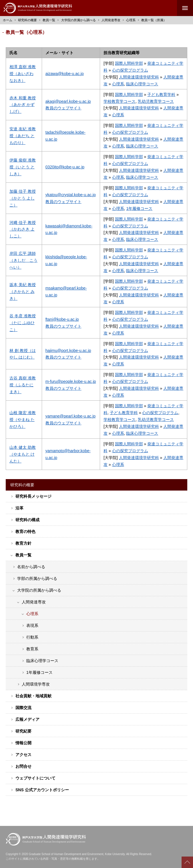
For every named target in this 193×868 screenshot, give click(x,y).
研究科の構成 (27, 520)
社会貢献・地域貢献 (33, 696)
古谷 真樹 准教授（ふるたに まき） (23, 385)
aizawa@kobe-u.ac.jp (65, 74)
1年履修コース (139, 208)
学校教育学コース (120, 101)
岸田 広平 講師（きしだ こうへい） (23, 260)
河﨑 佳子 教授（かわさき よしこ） (23, 229)
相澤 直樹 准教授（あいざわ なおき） (23, 74)
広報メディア (27, 719)
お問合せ (23, 766)
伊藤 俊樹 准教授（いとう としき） (23, 167)
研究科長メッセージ (33, 496)
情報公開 (23, 743)
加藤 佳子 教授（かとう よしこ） (23, 198)
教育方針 (23, 543)
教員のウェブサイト (63, 108)
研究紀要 (23, 731)
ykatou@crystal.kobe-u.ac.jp (71, 195)
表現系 (32, 625)
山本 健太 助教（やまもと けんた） (23, 454)
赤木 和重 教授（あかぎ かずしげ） (23, 105)
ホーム (8, 20)
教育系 (32, 649)
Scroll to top (187, 862)
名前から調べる (31, 567)
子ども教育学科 (161, 95)
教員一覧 (49, 20)
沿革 (19, 508)
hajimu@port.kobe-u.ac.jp (68, 351)
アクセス (23, 755)
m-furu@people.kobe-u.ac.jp (71, 381)
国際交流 (23, 708)
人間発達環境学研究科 (139, 77)
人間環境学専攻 (36, 684)
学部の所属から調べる (37, 578)
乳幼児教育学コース (156, 101)
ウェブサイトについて (35, 778)
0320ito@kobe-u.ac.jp (65, 167)
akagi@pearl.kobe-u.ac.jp (68, 101)
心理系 (131, 20)
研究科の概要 (27, 20)
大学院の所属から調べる (39, 590)
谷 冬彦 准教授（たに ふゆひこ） (23, 323)
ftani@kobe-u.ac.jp (62, 319)
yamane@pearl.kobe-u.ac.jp (70, 416)
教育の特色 (25, 532)
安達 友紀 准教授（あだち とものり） (23, 136)
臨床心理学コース (142, 84)
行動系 (32, 637)
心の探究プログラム (130, 70)
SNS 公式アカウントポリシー (42, 790)
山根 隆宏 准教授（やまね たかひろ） (23, 420)
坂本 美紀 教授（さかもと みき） (23, 292)
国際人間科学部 (129, 63)
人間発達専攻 (111, 20)
